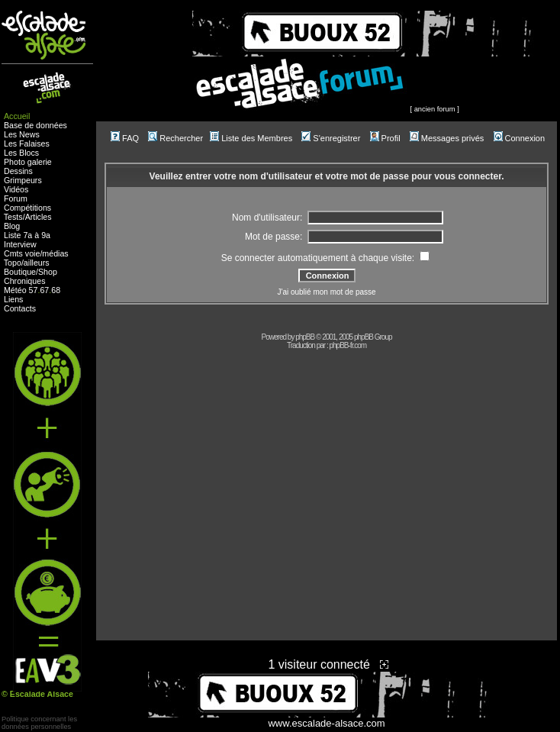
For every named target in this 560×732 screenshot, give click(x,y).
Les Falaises (27, 143)
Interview (20, 244)
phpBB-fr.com (348, 345)
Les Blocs (21, 153)
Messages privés (447, 138)
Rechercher (175, 138)
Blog (12, 226)
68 (56, 290)
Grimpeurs (23, 180)
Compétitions (27, 208)
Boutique (20, 272)
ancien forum (435, 109)
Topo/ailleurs (27, 263)
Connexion (520, 138)
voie (33, 253)
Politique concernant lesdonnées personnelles (39, 723)
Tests (13, 217)
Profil (385, 138)
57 (34, 290)
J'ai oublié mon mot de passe (326, 292)
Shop (48, 272)
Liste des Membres (251, 138)
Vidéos (16, 189)
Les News (22, 134)
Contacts (20, 308)
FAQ (125, 138)
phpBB (305, 337)
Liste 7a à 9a (27, 235)
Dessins (18, 171)
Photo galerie (28, 162)
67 (44, 290)
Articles (39, 217)
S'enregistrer (331, 138)
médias (55, 253)
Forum (16, 198)
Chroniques (25, 281)
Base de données (35, 125)
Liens (13, 299)
